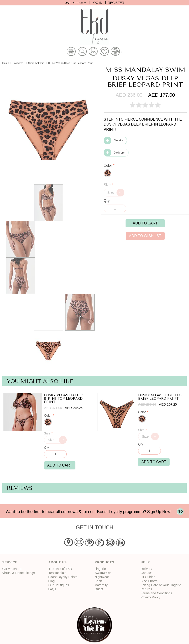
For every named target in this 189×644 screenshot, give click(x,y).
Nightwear (102, 577)
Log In (97, 3)
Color (109, 165)
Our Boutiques (59, 585)
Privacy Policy (150, 597)
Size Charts (149, 581)
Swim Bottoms (36, 63)
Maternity (101, 585)
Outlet (99, 589)
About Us (57, 562)
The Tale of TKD (60, 569)
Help (145, 562)
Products (104, 562)
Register (116, 3)
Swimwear (19, 63)
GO (180, 511)
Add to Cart (145, 223)
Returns (146, 589)
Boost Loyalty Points (63, 577)
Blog (51, 581)
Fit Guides (148, 577)
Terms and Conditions (156, 593)
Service (10, 562)
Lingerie (100, 569)
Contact (146, 573)
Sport (98, 581)
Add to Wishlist (145, 236)
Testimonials (57, 573)
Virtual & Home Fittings (19, 573)
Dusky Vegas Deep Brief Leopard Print (70, 63)
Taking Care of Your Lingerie (161, 585)
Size (108, 185)
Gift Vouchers (12, 569)
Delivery (119, 153)
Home (6, 63)
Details (118, 140)
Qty (107, 201)
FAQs (52, 589)
